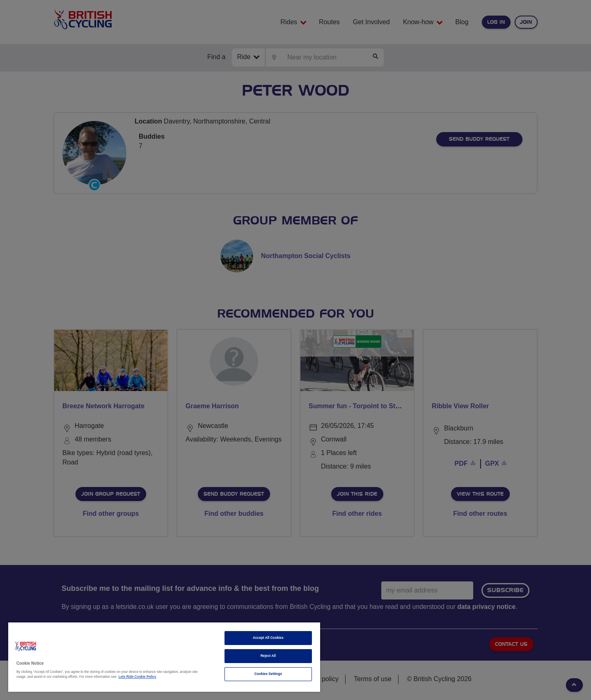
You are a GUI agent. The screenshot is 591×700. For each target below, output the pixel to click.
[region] (164, 657)
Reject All (268, 656)
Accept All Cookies (268, 638)
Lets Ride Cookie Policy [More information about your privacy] (137, 677)
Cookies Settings (268, 674)
